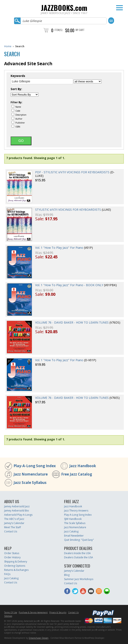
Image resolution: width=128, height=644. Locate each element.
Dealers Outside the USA (79, 557)
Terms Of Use (11, 612)
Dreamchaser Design (39, 638)
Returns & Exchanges (16, 570)
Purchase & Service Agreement (33, 612)
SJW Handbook (73, 519)
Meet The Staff (12, 527)
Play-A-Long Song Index (35, 466)
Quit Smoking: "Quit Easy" (79, 540)
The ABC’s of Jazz (14, 519)
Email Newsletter (74, 536)
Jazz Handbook (83, 466)
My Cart (80, 30)
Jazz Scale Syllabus (30, 483)
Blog (67, 575)
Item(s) (58, 30)
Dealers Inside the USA (77, 553)
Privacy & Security (58, 612)
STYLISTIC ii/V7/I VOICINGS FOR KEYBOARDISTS (68, 210)
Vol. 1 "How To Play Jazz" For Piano (59, 248)
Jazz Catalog (71, 531)
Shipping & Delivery (16, 562)
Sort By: (16, 89)
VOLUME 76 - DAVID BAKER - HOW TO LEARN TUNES (72, 322)
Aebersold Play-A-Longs (18, 515)
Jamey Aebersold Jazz (17, 506)
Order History (12, 557)
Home (8, 46)
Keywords (18, 76)
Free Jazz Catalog (77, 474)
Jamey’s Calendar (14, 523)
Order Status (12, 553)
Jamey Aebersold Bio (17, 511)
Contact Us (11, 531)
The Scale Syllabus (75, 523)
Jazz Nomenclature (31, 474)
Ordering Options (15, 566)
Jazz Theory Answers (76, 511)
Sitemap (8, 616)
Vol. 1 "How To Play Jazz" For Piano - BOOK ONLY (69, 285)
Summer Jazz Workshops (79, 579)
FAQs (7, 574)
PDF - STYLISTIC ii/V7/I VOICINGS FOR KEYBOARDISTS (72, 172)
